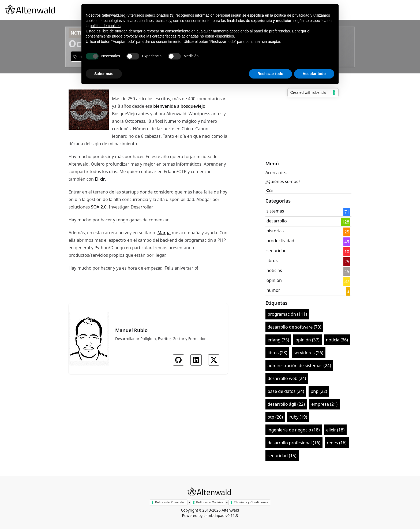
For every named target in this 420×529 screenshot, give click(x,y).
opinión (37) (307, 340)
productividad (280, 241)
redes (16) (337, 443)
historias (275, 231)
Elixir (100, 179)
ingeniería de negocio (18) (294, 430)
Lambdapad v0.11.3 (221, 515)
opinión (274, 280)
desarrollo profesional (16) (294, 443)
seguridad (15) (282, 456)
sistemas (275, 211)
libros (272, 260)
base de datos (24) (286, 391)
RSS (269, 190)
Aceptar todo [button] (314, 74)
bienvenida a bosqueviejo (179, 106)
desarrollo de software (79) (295, 327)
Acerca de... (277, 173)
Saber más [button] (104, 74)
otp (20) (275, 417)
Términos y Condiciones (251, 502)
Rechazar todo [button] (270, 74)
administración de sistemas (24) (299, 366)
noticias (274, 270)
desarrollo (277, 221)
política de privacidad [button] (292, 15)
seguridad (277, 251)
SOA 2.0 (99, 207)
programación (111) (287, 314)
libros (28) (277, 353)
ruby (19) (298, 417)
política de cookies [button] (105, 26)
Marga (164, 233)
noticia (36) (337, 340)
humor (273, 290)
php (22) (319, 391)
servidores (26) (309, 353)
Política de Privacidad (170, 502)
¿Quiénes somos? (283, 181)
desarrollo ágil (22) (286, 404)
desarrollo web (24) (287, 378)
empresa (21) (324, 404)
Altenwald (230, 510)
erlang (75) (278, 340)
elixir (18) (335, 430)
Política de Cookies (210, 502)
